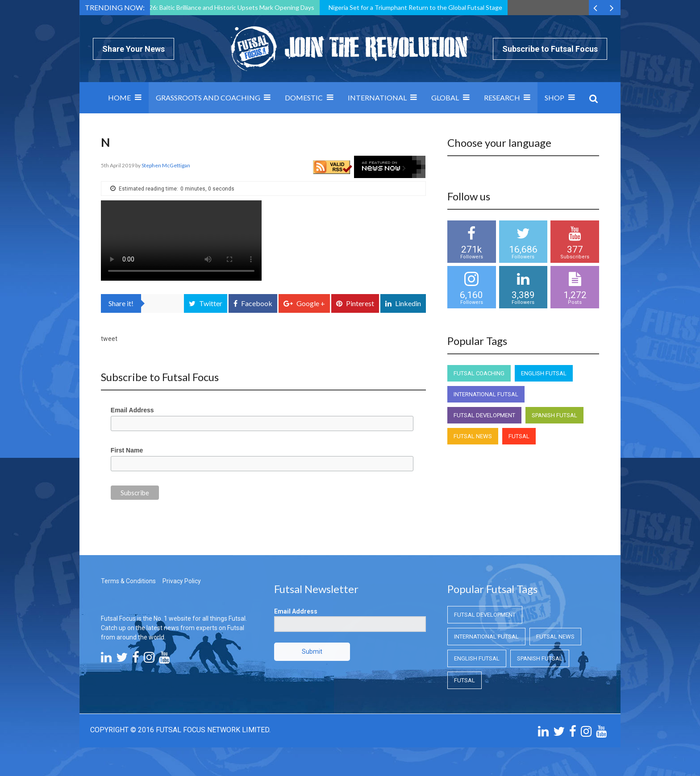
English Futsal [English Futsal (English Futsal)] (544, 373)
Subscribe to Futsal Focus (550, 49)
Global (445, 98)
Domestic (304, 98)
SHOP (554, 98)
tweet (109, 339)
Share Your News (133, 49)
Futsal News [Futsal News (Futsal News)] (473, 436)
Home (119, 98)
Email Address (132, 410)
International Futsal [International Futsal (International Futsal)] (486, 394)
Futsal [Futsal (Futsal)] (519, 436)
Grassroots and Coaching (208, 98)
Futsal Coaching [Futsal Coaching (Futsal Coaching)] (479, 373)
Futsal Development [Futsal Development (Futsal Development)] (484, 415)
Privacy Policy (182, 581)
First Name (127, 450)
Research (502, 98)
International (377, 98)
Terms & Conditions (128, 581)
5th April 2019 (118, 165)
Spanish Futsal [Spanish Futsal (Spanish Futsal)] (554, 415)
